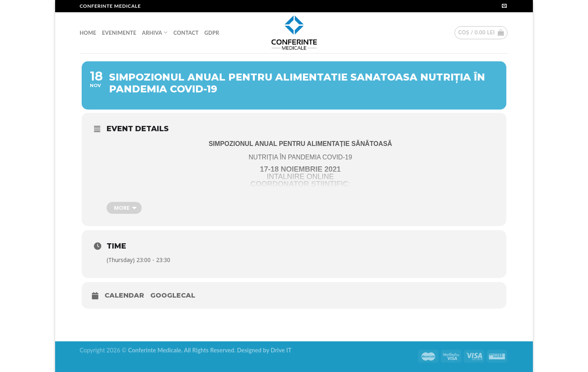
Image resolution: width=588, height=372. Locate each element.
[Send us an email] (504, 6)
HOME (88, 33)
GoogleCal (173, 295)
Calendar (124, 295)
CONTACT (186, 33)
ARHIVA (155, 32)
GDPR (212, 33)
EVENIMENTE (119, 33)
